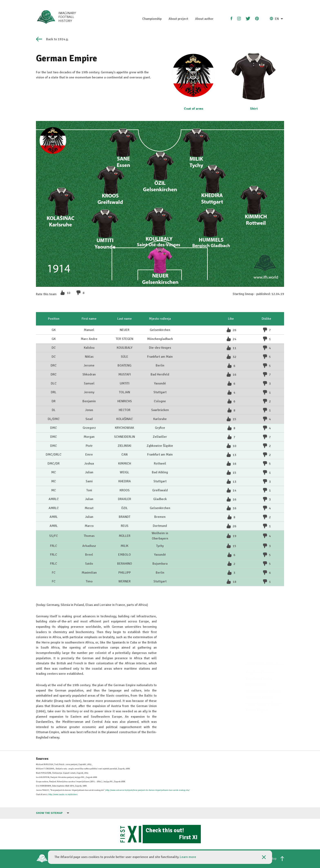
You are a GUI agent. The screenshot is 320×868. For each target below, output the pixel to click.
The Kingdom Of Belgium (263, 683)
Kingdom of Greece (260, 664)
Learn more (188, 857)
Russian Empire (257, 701)
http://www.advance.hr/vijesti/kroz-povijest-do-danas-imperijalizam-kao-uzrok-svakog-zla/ (148, 790)
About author (204, 19)
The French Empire (259, 689)
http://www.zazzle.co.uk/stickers (63, 794)
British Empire (256, 676)
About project (178, 19)
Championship (152, 19)
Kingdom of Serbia (259, 670)
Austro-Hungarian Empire (264, 695)
